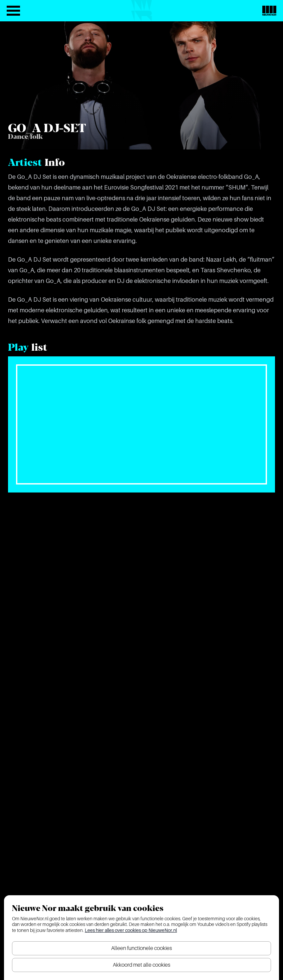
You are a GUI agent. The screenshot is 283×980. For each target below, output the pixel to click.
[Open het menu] (13, 11)
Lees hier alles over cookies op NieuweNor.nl (131, 930)
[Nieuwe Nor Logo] (269, 11)
